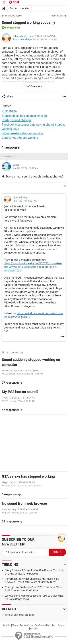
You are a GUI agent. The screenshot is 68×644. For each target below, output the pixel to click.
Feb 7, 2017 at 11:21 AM (45, 39)
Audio (25, 8)
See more (36, 86)
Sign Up (6, 625)
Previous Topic (13, 16)
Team (15, 625)
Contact (62, 625)
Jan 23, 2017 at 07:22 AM (26, 168)
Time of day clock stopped (19, 615)
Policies (34, 629)
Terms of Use (26, 625)
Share (10, 97)
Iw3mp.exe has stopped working (22, 133)
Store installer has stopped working (24, 116)
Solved (9, 28)
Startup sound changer (16, 120)
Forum (14, 8)
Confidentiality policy (45, 625)
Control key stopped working (20, 138)
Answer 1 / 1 (10, 156)
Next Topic (57, 16)
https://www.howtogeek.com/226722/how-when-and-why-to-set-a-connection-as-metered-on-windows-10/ (33, 267)
